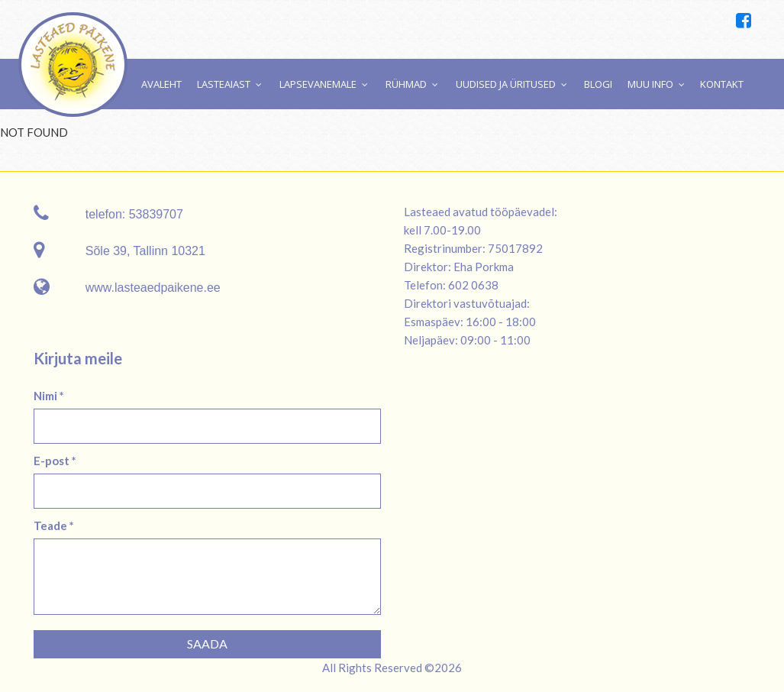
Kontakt (722, 84)
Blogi (598, 84)
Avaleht (161, 84)
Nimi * (49, 396)
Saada (207, 643)
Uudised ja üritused (506, 84)
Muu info (650, 84)
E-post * (55, 461)
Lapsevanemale (318, 84)
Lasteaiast (224, 84)
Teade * (54, 525)
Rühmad (406, 84)
